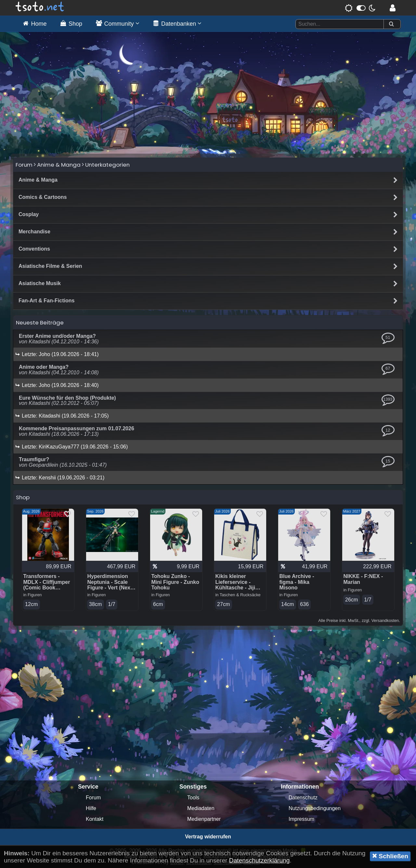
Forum (24, 165)
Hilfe (91, 808)
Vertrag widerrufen (208, 837)
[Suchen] (391, 24)
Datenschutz (303, 798)
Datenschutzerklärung (260, 860)
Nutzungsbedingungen (315, 808)
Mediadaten (201, 808)
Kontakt (95, 819)
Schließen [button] (390, 856)
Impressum (301, 819)
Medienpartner (204, 819)
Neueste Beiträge (40, 323)
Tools (193, 798)
